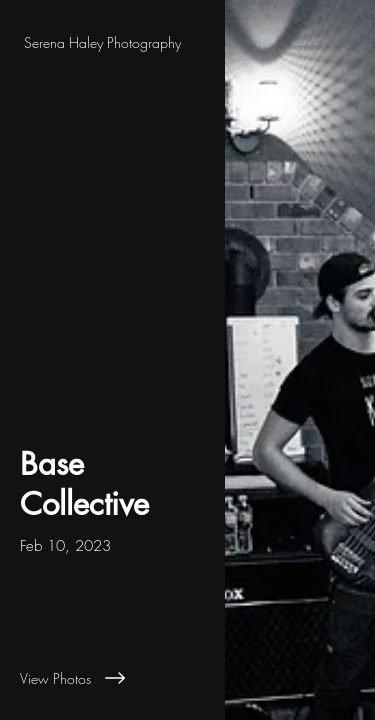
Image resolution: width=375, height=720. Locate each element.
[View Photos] (112, 678)
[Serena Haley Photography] (112, 42)
